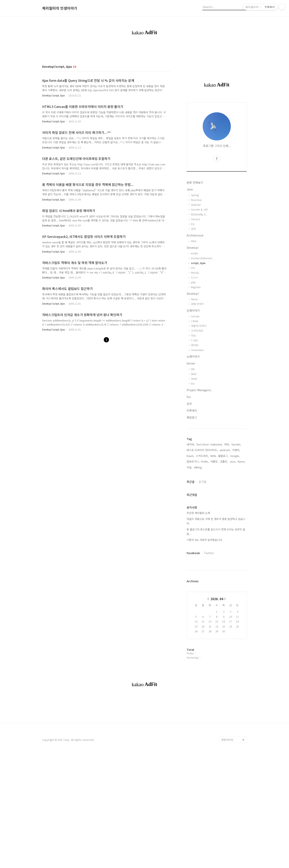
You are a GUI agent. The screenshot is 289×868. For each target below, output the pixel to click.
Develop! (193, 248)
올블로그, (223, 456)
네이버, (191, 444)
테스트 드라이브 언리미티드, (202, 450)
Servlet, (236, 444)
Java (190, 189)
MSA (194, 241)
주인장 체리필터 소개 (198, 513)
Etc (193, 224)
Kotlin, (205, 461)
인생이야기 (193, 310)
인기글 (202, 482)
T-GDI (194, 340)
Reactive (196, 200)
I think (195, 321)
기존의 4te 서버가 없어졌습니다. (205, 540)
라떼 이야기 (197, 304)
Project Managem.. (199, 390)
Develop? (193, 294)
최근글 (191, 482)
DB (193, 369)
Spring (195, 195)
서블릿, (214, 461)
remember (197, 350)
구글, (189, 467)
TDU (194, 335)
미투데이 (192, 410)
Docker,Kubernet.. (202, 258)
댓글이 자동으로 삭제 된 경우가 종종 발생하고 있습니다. (216, 521)
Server (191, 363)
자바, (227, 444)
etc (193, 268)
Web (194, 374)
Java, (233, 461)
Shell (194, 379)
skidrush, (225, 450)
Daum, (190, 456)
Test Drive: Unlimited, (209, 444)
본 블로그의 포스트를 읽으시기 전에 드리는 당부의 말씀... (216, 532)
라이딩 (195, 345)
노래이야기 (193, 356)
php (193, 282)
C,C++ (194, 277)
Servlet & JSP (199, 209)
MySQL (195, 273)
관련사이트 (227, 740)
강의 (193, 229)
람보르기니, (193, 461)
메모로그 (192, 417)
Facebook (193, 553)
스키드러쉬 (197, 331)
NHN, (213, 456)
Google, (235, 456)
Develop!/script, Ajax (53, 95)
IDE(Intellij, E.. (199, 214)
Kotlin (194, 253)
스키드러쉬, (202, 456)
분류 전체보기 (195, 182)
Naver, (242, 461)
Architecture (195, 235)
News (194, 299)
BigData (196, 287)
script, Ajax (198, 263)
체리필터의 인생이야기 (60, 8)
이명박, (236, 450)
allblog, (198, 467)
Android (196, 205)
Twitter (209, 553)
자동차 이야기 (199, 326)
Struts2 (195, 219)
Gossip (195, 316)
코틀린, (224, 461)
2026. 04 (217, 599)
